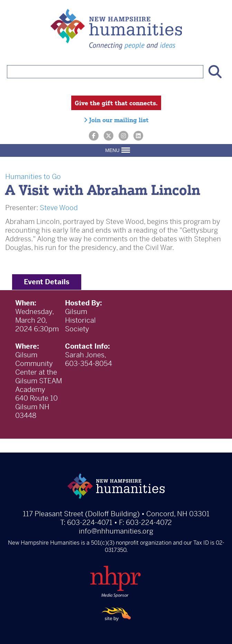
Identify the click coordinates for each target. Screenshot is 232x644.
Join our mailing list (116, 120)
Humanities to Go (33, 177)
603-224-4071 (90, 523)
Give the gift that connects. (116, 103)
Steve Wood (59, 208)
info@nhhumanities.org (116, 531)
